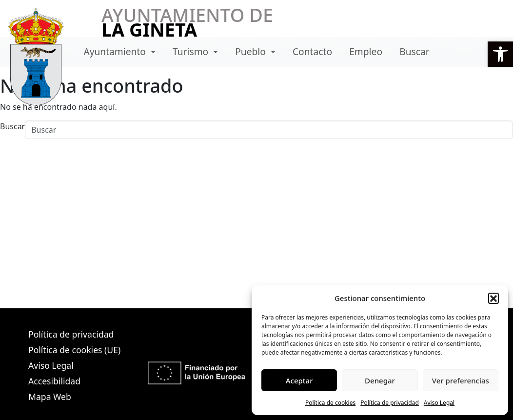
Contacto (312, 51)
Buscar (414, 51)
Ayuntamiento (116, 51)
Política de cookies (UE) (74, 350)
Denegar (380, 380)
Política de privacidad (390, 403)
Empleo (366, 51)
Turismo (192, 51)
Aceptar (299, 380)
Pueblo (252, 51)
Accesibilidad (54, 381)
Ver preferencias (461, 380)
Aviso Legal (439, 403)
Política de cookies (330, 403)
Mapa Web (50, 397)
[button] (493, 298)
